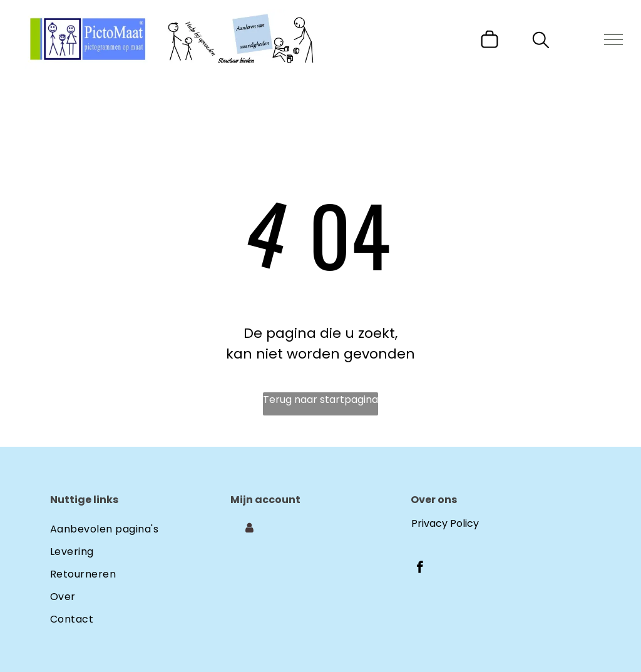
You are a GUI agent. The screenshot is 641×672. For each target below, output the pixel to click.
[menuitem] (140, 527)
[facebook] (420, 569)
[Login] (249, 528)
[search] (541, 42)
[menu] (613, 39)
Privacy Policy (445, 523)
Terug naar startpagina (320, 400)
